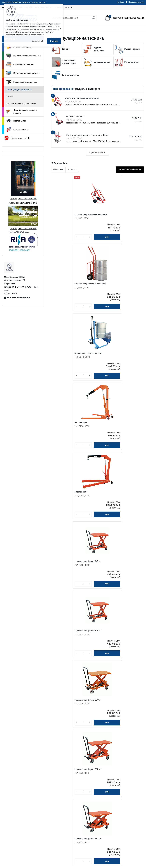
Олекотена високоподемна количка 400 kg (128, 430)
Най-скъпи (72, 170)
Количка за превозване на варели (97, 216)
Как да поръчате (32, 817)
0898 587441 (33, 792)
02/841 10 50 (33, 789)
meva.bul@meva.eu (37, 2)
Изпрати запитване (41, 851)
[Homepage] (3, 7)
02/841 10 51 (46, 789)
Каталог (69, 7)
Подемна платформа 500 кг (97, 359)
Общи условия (32, 829)
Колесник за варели (109, 711)
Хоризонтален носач (63, 570)
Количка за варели (62, 500)
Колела (10, 96)
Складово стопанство (20, 65)
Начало (8, 851)
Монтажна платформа (126, 570)
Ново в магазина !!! (16, 138)
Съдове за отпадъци (19, 47)
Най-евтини (58, 170)
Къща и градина (17, 130)
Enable (54, 41)
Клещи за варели (77, 711)
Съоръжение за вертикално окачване (126, 640)
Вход (122, 2)
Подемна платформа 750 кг (128, 359)
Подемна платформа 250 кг (66, 359)
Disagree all (37, 41)
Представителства (110, 774)
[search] (94, 19)
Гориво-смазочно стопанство (23, 56)
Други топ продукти (97, 153)
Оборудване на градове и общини (22, 111)
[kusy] (58, 239)
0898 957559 (46, 792)
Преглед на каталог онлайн (23, 199)
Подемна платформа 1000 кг (66, 430)
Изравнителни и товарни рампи (21, 103)
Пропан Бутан (16, 121)
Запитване (106, 770)
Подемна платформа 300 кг (97, 430)
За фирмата (30, 812)
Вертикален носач (93, 570)
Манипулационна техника (22, 82)
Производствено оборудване (23, 73)
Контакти (105, 766)
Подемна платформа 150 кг (127, 287)
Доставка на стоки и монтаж (38, 825)
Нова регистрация (136, 2)
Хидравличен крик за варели (126, 216)
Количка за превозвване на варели (65, 216)
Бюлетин (105, 783)
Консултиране (31, 821)
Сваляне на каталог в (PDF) (23, 203)
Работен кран (60, 287)
